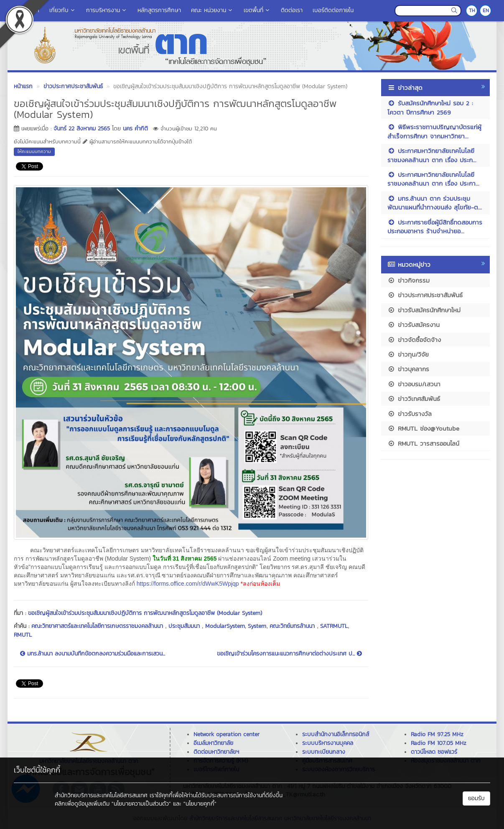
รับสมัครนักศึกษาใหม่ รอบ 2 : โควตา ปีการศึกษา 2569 (430, 107)
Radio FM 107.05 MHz (439, 743)
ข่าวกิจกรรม (409, 280)
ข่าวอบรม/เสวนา (414, 384)
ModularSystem (225, 626)
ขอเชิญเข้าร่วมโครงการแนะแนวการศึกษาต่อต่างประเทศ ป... (289, 654)
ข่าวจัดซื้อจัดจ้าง (414, 340)
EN (486, 10)
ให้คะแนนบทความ (34, 151)
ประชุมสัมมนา (185, 626)
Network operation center (227, 734)
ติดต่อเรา (292, 10)
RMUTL (23, 635)
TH (472, 10)
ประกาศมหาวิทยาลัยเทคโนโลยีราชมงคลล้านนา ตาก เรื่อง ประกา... (433, 179)
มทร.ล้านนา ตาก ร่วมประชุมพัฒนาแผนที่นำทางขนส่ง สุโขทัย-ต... (435, 203)
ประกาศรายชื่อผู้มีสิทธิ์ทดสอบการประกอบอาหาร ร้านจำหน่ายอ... (435, 227)
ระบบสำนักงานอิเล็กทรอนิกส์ (336, 734)
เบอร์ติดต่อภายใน (333, 10)
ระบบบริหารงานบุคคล (328, 743)
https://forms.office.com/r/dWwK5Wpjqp (188, 584)
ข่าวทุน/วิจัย (408, 354)
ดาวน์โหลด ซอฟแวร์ (434, 752)
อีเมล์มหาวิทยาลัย (213, 743)
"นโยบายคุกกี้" (200, 804)
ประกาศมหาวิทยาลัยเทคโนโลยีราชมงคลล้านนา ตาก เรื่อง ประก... (432, 155)
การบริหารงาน (107, 10)
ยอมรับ (476, 798)
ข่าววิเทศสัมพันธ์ (414, 399)
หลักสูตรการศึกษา (159, 10)
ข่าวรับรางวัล (410, 414)
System (257, 626)
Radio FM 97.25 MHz (437, 734)
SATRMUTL (334, 626)
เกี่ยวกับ (63, 10)
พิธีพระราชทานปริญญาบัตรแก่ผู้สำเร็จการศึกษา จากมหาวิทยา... (434, 131)
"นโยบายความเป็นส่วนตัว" (141, 804)
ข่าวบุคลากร (408, 369)
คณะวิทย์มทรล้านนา (293, 626)
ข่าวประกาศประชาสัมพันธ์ (425, 295)
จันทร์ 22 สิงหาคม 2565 (82, 129)
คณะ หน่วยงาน (212, 10)
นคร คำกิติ (135, 129)
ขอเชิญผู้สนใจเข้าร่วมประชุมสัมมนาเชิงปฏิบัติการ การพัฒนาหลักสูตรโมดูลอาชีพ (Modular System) (145, 613)
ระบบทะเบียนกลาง (324, 752)
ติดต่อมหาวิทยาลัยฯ (216, 752)
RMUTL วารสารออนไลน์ (423, 443)
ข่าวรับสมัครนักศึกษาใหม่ (424, 310)
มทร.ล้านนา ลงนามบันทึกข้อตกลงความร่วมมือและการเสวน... (93, 654)
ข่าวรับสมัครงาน (414, 325)
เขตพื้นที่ (257, 10)
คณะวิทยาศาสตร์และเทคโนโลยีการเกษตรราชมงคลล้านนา (98, 626)
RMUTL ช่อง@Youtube (423, 428)
